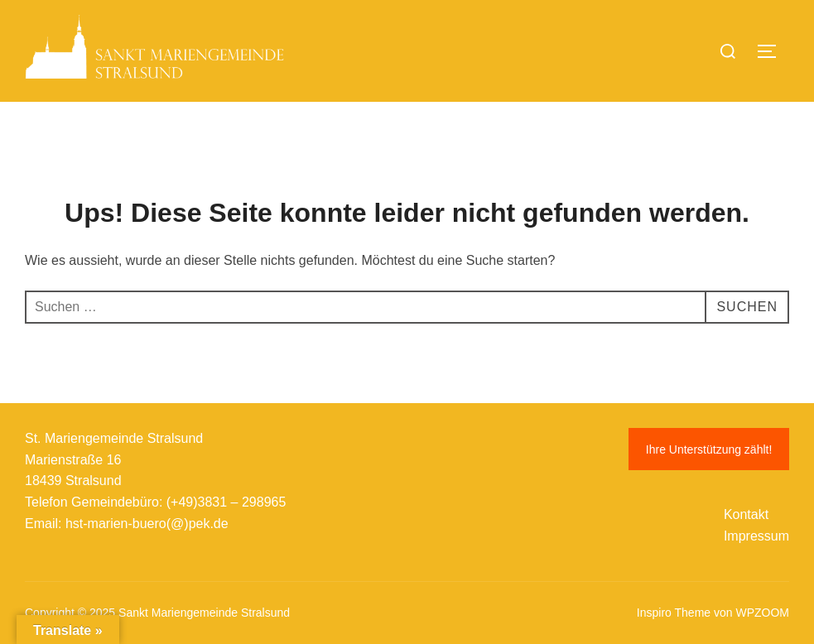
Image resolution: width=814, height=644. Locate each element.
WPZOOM (762, 613)
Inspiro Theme (674, 613)
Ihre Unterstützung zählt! (709, 449)
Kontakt (746, 514)
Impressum (756, 536)
